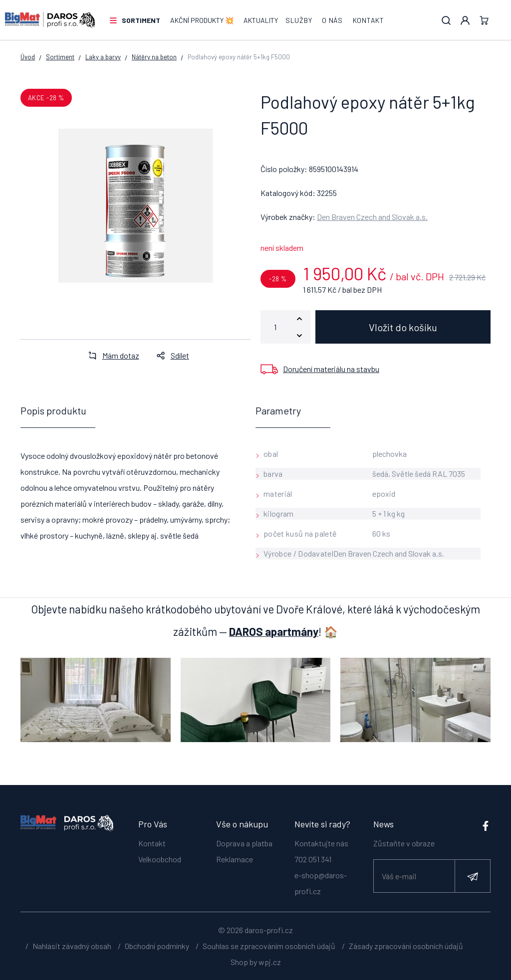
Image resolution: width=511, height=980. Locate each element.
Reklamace (235, 859)
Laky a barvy (103, 57)
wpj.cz (270, 962)
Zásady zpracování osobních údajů (406, 946)
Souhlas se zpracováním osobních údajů (269, 946)
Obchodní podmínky (157, 946)
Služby (299, 20)
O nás (332, 20)
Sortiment (141, 20)
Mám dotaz (111, 355)
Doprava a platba (244, 843)
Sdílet (170, 355)
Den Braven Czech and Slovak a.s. (372, 217)
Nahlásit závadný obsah (72, 946)
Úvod (28, 57)
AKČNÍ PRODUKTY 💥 (202, 20)
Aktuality (261, 20)
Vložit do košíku (403, 327)
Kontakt (369, 20)
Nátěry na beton (154, 57)
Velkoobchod (160, 859)
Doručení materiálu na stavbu (331, 369)
